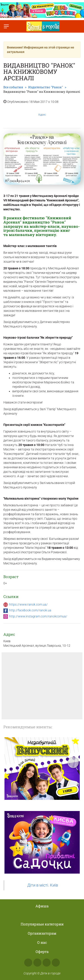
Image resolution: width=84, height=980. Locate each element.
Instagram (37, 963)
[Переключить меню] (6, 26)
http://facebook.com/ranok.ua (30, 610)
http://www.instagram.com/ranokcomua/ (38, 616)
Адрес (42, 111)
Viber (56, 963)
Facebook (28, 963)
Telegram (47, 963)
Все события (13, 87)
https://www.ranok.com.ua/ (28, 604)
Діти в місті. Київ (43, 885)
